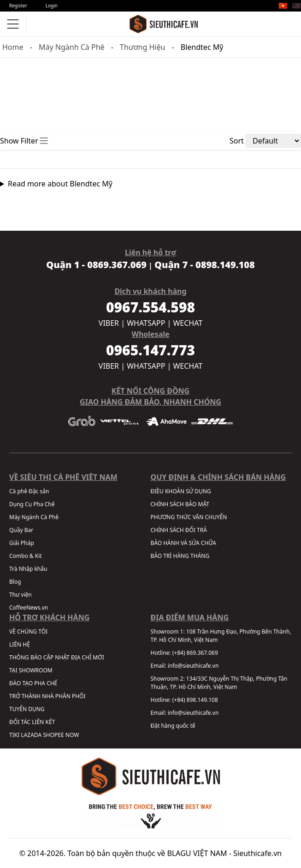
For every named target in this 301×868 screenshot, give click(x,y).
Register (18, 6)
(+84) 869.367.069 (195, 653)
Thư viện (21, 595)
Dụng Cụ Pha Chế (32, 504)
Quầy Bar (21, 530)
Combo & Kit (26, 556)
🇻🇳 (283, 6)
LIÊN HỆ (20, 644)
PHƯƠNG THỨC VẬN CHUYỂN (189, 517)
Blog (15, 582)
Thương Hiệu (142, 47)
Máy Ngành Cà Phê (72, 47)
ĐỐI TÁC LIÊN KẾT (32, 722)
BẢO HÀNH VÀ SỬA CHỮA (183, 543)
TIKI (14, 735)
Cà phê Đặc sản (29, 491)
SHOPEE (53, 735)
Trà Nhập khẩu (28, 569)
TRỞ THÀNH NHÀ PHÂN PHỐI (47, 696)
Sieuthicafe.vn (257, 853)
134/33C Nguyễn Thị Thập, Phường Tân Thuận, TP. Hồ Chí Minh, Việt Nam (219, 683)
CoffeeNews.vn (29, 608)
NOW (72, 735)
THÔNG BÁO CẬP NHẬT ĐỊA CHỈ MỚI (57, 657)
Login (52, 6)
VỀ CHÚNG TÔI (28, 632)
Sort (237, 141)
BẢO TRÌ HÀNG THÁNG (180, 556)
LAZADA (31, 735)
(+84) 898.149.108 (195, 700)
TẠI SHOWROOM (31, 670)
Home (13, 47)
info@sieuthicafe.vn (193, 666)
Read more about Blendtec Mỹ (60, 184)
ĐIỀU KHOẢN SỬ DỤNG (181, 491)
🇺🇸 (296, 6)
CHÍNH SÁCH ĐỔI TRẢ (179, 530)
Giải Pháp (22, 543)
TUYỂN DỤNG (27, 709)
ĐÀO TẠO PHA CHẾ (33, 683)
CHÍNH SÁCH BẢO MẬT (180, 504)
